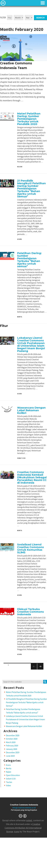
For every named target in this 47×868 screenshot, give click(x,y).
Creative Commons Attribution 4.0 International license (23, 828)
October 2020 (12, 739)
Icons (17, 832)
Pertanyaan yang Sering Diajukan (24, 810)
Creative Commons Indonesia (24, 805)
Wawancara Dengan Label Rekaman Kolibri (31, 410)
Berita (20, 317)
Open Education (13, 775)
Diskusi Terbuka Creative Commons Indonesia (30, 612)
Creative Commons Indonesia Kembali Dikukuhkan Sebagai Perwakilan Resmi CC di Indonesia (32, 477)
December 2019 (13, 752)
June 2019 (10, 756)
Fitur (4, 326)
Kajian (20, 167)
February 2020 (12, 746)
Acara (19, 239)
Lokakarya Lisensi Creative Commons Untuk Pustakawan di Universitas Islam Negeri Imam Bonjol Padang (31, 344)
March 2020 (11, 742)
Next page (39, 670)
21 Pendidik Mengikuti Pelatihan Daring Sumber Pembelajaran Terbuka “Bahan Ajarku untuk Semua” (31, 189)
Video (8, 785)
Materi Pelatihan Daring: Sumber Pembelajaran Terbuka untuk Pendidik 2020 (29, 119)
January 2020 (11, 749)
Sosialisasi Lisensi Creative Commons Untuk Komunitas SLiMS (30, 548)
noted (29, 820)
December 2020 (13, 735)
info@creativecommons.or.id (24, 808)
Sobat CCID (21, 458)
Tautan (9, 782)
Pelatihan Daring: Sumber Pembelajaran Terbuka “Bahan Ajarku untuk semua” (29, 260)
